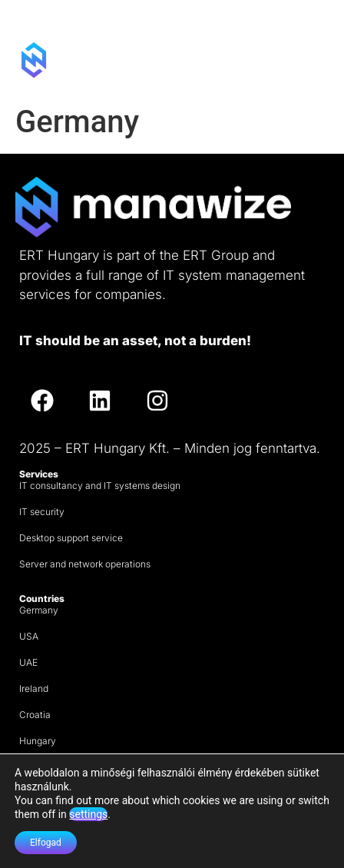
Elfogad (46, 843)
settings (88, 814)
